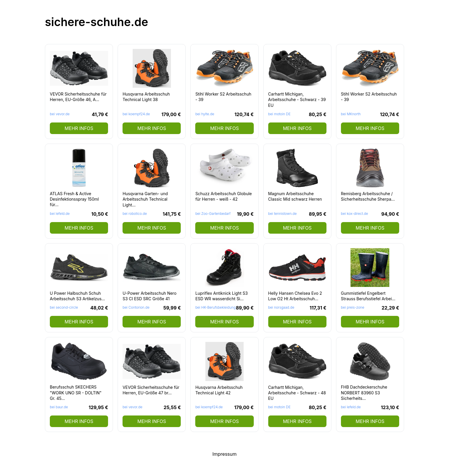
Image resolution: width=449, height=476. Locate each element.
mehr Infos (79, 128)
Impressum (224, 454)
